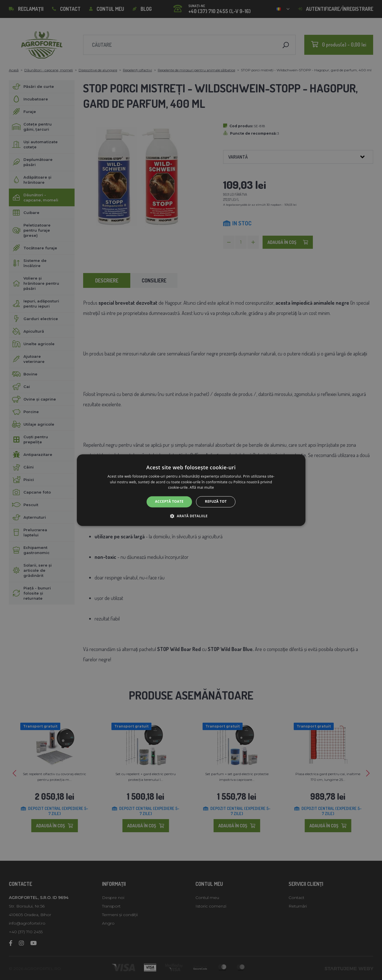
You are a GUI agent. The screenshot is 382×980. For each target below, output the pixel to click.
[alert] (191, 490)
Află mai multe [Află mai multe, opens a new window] (202, 488)
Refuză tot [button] (216, 502)
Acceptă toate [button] (169, 502)
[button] (191, 516)
